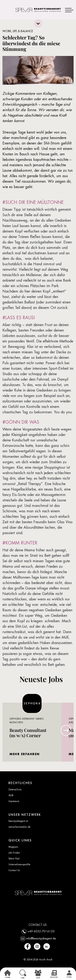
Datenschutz (15, 789)
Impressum (14, 801)
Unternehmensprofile (19, 864)
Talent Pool (14, 859)
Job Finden (14, 853)
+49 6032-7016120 (41, 931)
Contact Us (14, 870)
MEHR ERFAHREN (25, 754)
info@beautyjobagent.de (41, 938)
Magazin (13, 847)
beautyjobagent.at (18, 821)
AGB (11, 795)
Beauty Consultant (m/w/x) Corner (28, 733)
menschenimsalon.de (19, 827)
